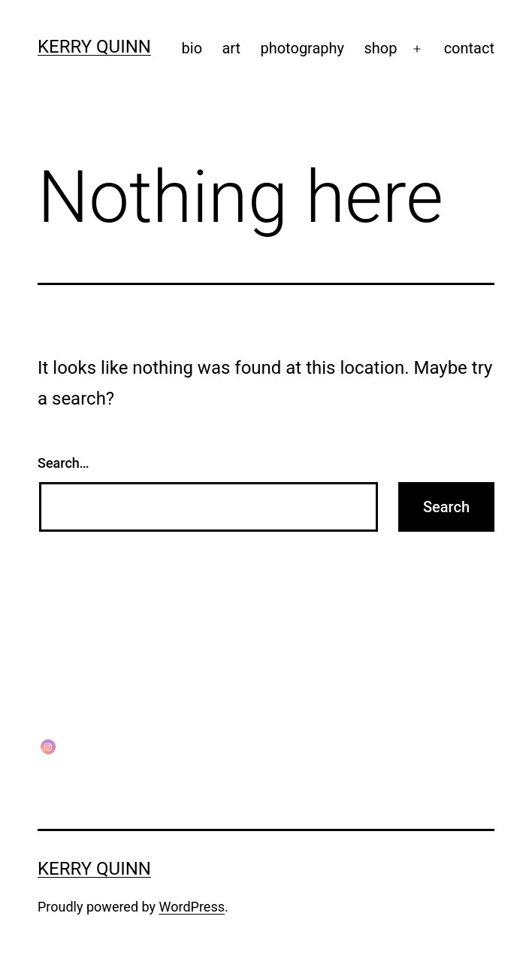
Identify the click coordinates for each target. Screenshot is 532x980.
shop (380, 48)
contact (469, 48)
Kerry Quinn (94, 47)
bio (192, 48)
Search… (63, 463)
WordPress (192, 907)
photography (302, 48)
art (231, 48)
